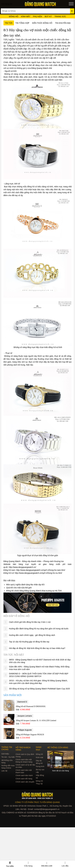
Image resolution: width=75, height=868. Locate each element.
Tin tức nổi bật (14, 655)
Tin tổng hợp (22, 23)
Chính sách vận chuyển (25, 782)
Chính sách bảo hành (24, 775)
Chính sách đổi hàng (24, 779)
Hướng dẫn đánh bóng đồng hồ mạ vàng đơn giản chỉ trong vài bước (39, 629)
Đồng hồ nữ (9, 573)
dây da (47, 362)
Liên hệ (4, 771)
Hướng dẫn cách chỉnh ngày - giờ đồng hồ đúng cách (32, 635)
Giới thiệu (5, 754)
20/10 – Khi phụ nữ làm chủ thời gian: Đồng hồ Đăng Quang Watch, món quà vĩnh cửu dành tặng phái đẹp (38, 682)
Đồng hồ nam (9, 570)
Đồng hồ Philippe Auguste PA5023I (30, 735)
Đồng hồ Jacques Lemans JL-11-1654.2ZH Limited (36, 720)
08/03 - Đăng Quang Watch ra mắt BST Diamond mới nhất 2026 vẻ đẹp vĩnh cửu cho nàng (40, 661)
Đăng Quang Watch (40, 68)
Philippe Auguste (24, 730)
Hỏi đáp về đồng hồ (17, 616)
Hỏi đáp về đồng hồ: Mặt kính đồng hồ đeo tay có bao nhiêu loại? (37, 648)
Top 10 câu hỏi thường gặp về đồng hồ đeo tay (29, 642)
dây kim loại (60, 362)
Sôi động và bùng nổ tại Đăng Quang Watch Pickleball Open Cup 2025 (39, 689)
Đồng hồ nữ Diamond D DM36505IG (31, 706)
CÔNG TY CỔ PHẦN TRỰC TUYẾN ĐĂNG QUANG (37, 802)
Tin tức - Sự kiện (8, 757)
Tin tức (9, 23)
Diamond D (22, 702)
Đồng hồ (39, 754)
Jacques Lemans (25, 716)
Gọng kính (40, 766)
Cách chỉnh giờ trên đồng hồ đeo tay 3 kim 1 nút (30, 622)
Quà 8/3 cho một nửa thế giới (19, 588)
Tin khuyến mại (63, 23)
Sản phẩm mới (13, 695)
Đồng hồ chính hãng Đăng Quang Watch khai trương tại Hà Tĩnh (34, 591)
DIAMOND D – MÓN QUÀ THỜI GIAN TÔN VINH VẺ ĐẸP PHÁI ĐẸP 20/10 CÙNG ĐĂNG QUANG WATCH (39, 675)
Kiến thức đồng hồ (42, 23)
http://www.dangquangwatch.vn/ (22, 567)
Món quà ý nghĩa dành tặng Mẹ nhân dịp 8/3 (25, 585)
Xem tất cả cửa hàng (61, 771)
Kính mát (39, 757)
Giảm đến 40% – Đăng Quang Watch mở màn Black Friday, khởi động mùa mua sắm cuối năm (39, 668)
